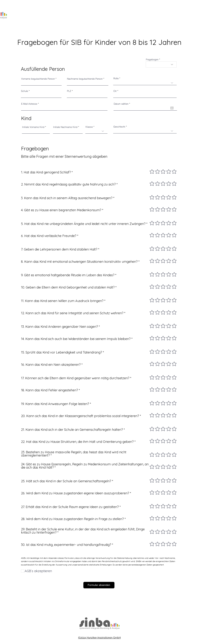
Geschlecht (119, 127)
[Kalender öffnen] (172, 108)
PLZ (69, 91)
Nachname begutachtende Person (85, 79)
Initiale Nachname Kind (65, 127)
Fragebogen (152, 60)
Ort (115, 91)
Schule (25, 91)
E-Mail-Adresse (29, 104)
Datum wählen (123, 104)
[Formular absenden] (99, 585)
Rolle (116, 78)
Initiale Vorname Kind (33, 127)
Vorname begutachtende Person (38, 79)
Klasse (89, 127)
